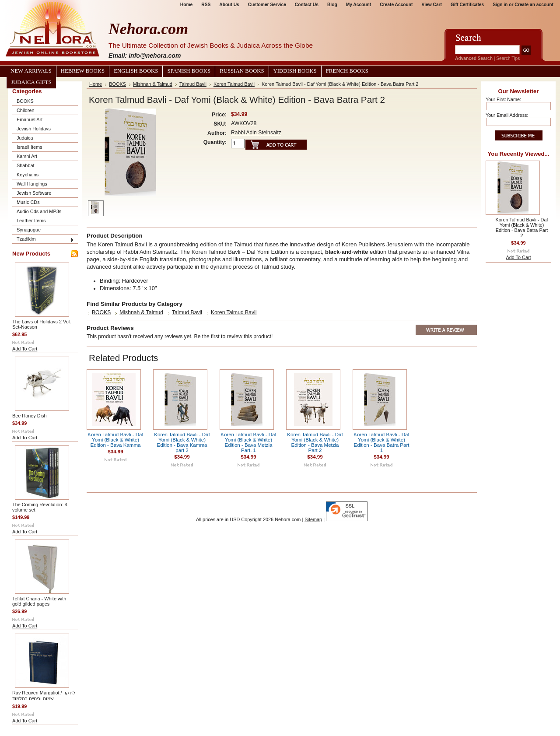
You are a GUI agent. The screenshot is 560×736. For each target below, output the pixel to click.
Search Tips (508, 58)
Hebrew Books (83, 71)
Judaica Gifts (31, 82)
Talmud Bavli (193, 84)
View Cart (432, 5)
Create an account (534, 5)
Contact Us (307, 5)
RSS (206, 5)
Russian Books (242, 71)
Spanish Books (189, 71)
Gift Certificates (467, 5)
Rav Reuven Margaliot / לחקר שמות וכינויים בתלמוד (44, 696)
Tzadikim (26, 239)
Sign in (500, 5)
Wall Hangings (32, 184)
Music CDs (28, 202)
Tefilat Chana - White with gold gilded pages (39, 601)
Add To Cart (25, 349)
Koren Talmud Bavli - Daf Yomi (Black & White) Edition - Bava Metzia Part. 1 (248, 442)
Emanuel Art (30, 119)
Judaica (25, 138)
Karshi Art (27, 156)
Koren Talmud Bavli (234, 84)
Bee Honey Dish (30, 416)
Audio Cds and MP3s (39, 211)
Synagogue (29, 230)
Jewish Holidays (34, 129)
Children (26, 110)
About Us (229, 5)
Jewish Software (34, 193)
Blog (332, 5)
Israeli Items (30, 147)
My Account (359, 5)
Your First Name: (503, 99)
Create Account (396, 5)
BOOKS (25, 101)
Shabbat (26, 165)
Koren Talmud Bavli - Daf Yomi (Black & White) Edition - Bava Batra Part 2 (521, 228)
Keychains (28, 175)
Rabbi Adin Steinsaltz (256, 133)
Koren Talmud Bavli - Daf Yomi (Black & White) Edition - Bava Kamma (115, 440)
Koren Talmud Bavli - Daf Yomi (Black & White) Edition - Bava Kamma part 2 (182, 442)
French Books (347, 71)
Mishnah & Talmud (153, 84)
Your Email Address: (507, 115)
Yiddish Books (295, 71)
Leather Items (31, 221)
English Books (136, 71)
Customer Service (267, 5)
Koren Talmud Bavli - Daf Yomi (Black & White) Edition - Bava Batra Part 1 (381, 442)
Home (186, 5)
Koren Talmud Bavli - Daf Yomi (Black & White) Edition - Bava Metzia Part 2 (315, 442)
